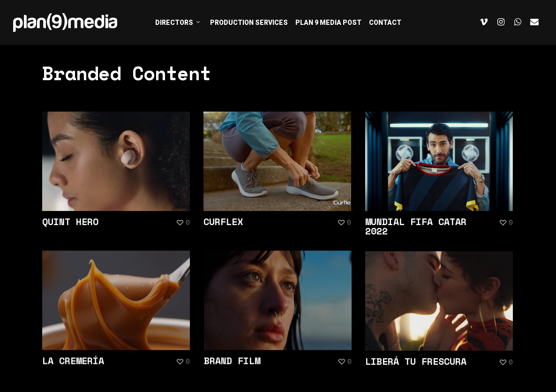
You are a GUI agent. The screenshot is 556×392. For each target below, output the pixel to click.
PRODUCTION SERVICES (249, 23)
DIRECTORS (178, 22)
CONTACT (385, 23)
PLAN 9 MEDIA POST (328, 23)
